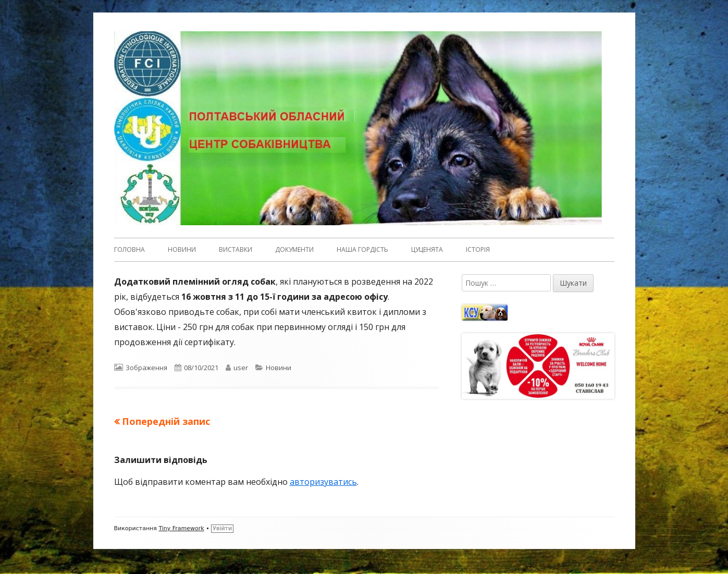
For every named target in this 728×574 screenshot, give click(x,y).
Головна (129, 249)
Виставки (236, 249)
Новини (182, 249)
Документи (294, 249)
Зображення (146, 368)
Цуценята (427, 249)
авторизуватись (323, 482)
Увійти (222, 528)
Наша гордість (362, 249)
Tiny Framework (181, 528)
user (241, 368)
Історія (478, 249)
